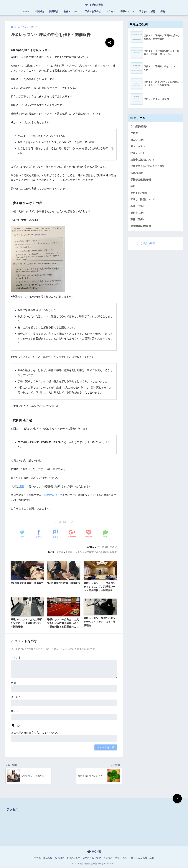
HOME (94, 853)
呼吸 (61, 552)
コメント (16, 658)
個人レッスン (138, 147)
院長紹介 (54, 11)
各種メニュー (71, 11)
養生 (114, 552)
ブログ (134, 133)
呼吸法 (90, 552)
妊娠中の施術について (143, 160)
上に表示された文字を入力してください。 (35, 733)
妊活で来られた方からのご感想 (148, 167)
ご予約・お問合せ (92, 11)
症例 (163, 11)
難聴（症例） (138, 221)
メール (15, 698)
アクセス (111, 11)
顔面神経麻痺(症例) (142, 228)
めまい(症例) (138, 140)
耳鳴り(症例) (138, 208)
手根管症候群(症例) (142, 181)
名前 (14, 684)
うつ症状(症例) (139, 126)
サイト (15, 712)
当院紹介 (40, 11)
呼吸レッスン (127, 11)
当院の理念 (137, 174)
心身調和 (103, 552)
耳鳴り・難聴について (143, 201)
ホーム (26, 11)
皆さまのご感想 (147, 11)
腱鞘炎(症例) (138, 214)
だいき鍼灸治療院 (94, 4)
